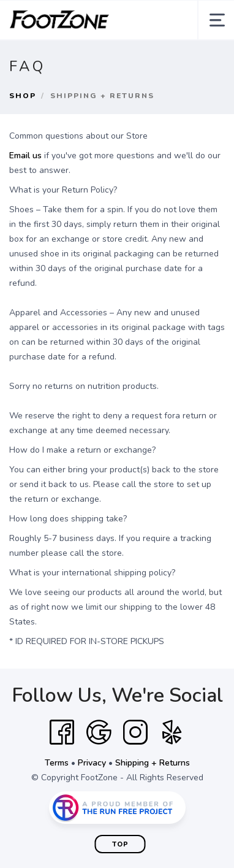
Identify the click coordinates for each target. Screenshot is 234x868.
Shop (23, 96)
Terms (57, 763)
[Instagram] (135, 732)
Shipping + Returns (153, 763)
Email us (25, 156)
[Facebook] (62, 732)
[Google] (99, 732)
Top (120, 844)
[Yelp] (172, 732)
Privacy (92, 763)
